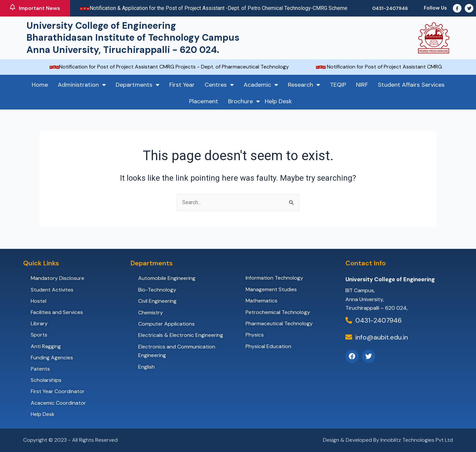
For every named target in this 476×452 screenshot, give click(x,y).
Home (40, 85)
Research (304, 85)
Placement (204, 101)
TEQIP (338, 85)
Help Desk (278, 101)
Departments (138, 85)
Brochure (244, 101)
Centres (219, 85)
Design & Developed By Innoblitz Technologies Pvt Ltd (388, 440)
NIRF (362, 85)
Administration (82, 85)
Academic (261, 85)
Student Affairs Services (411, 85)
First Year (182, 85)
